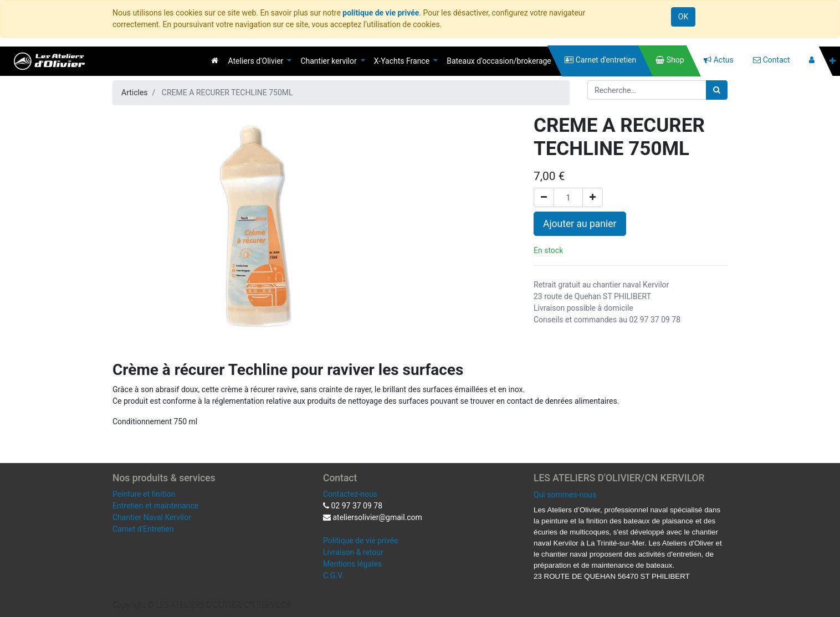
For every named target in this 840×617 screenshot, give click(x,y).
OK (683, 17)
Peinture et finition (144, 494)
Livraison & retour (353, 552)
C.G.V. (333, 575)
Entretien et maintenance (155, 506)
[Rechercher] (717, 90)
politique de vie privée (381, 13)
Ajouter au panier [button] (580, 224)
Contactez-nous (350, 494)
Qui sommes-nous (565, 495)
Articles (135, 92)
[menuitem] (215, 60)
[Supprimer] (544, 197)
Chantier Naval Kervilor (152, 517)
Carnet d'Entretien (143, 529)
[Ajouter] (593, 197)
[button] (833, 61)
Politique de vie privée (361, 541)
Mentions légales (352, 564)
